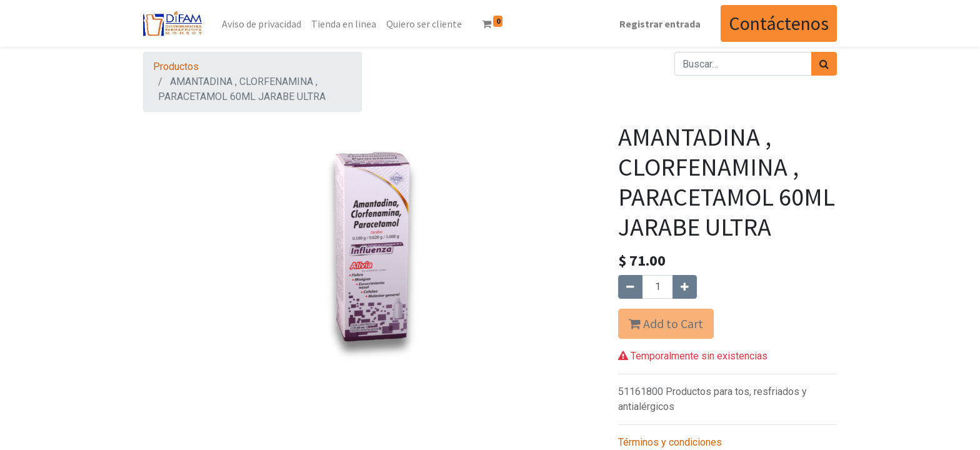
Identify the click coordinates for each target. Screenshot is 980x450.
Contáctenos (779, 23)
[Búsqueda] (824, 64)
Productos (176, 67)
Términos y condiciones (670, 442)
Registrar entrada (660, 24)
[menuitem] (262, 24)
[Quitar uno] (630, 287)
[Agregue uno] (685, 287)
